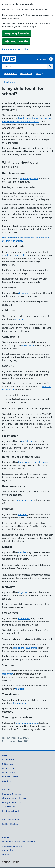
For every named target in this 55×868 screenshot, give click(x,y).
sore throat (8, 674)
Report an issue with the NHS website (19, 842)
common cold (18, 255)
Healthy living (10, 82)
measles (22, 552)
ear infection (28, 441)
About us (6, 837)
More (40, 73)
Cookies (6, 855)
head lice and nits (25, 500)
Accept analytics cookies (17, 33)
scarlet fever (24, 618)
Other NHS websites (11, 820)
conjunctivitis (28, 345)
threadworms (19, 703)
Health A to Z (10, 73)
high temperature (29, 179)
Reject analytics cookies (16, 41)
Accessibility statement (12, 846)
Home (5, 755)
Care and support (10, 777)
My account (45, 59)
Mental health (8, 773)
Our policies (7, 850)
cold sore (19, 319)
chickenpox (24, 293)
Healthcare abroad (10, 811)
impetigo (23, 514)
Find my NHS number (11, 794)
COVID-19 (6, 781)
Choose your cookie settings (16, 49)
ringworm (23, 592)
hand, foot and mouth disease (33, 462)
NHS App (6, 790)
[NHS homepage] (9, 59)
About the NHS (9, 807)
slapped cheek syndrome (25, 648)
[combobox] (25, 67)
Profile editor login (11, 824)
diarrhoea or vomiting (27, 723)
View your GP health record (14, 798)
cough (5, 255)
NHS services (26, 73)
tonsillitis (20, 689)
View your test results (11, 803)
